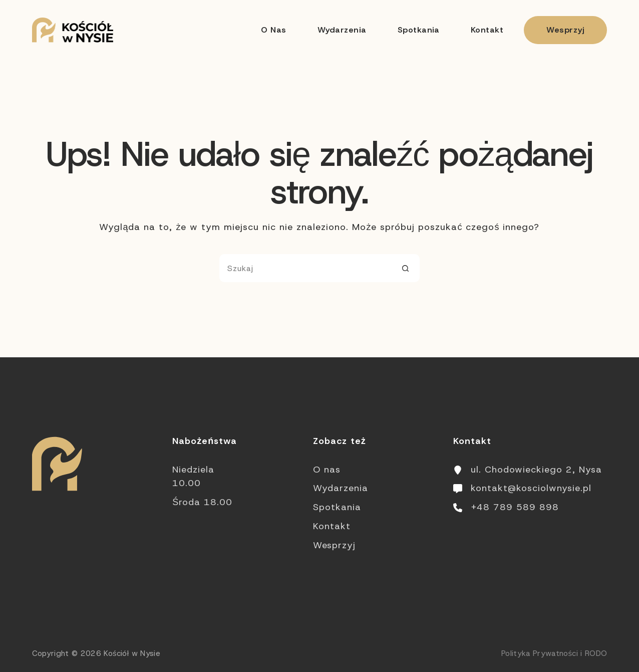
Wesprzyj (565, 30)
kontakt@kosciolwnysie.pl (531, 488)
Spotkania (419, 30)
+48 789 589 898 (515, 507)
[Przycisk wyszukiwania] (406, 268)
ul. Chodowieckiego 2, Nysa (536, 470)
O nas (273, 30)
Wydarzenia (342, 30)
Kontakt (487, 30)
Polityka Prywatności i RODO (554, 653)
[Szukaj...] (305, 268)
